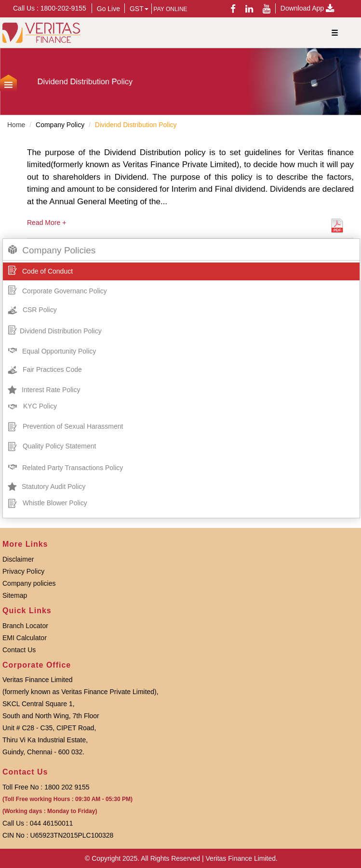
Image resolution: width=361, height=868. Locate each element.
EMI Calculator (25, 638)
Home (16, 125)
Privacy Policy (23, 571)
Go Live (108, 9)
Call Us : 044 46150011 (38, 823)
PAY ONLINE (171, 9)
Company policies (29, 583)
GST (139, 9)
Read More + (47, 223)
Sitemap (15, 595)
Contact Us (19, 650)
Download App (308, 8)
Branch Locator (25, 626)
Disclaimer (18, 559)
